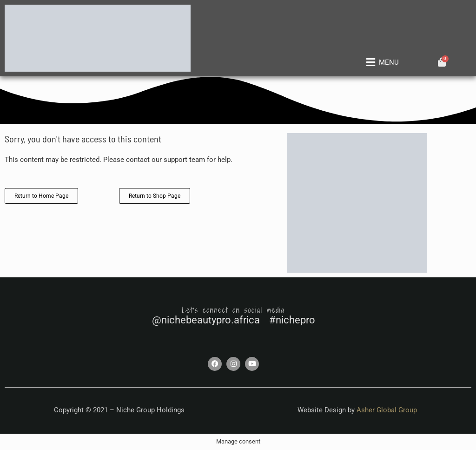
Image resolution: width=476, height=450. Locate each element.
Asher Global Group (387, 410)
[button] (381, 63)
